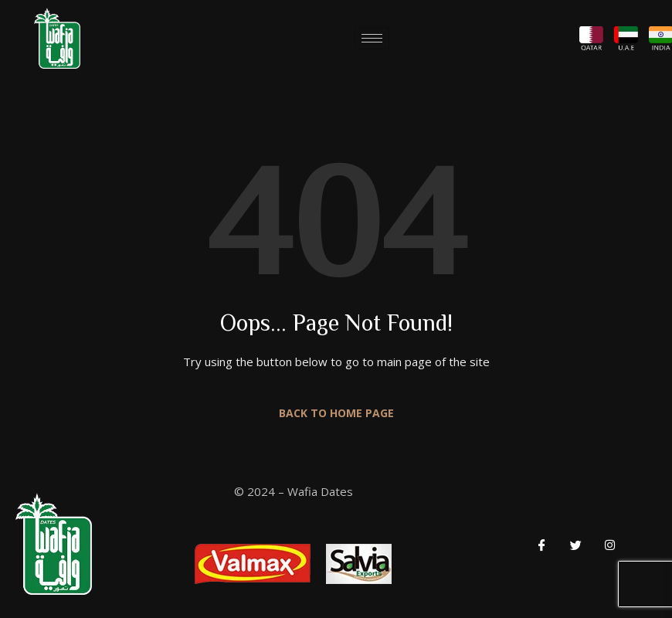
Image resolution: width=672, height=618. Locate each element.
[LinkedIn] (609, 544)
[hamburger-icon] (372, 38)
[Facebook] (541, 544)
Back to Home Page (336, 413)
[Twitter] (575, 544)
